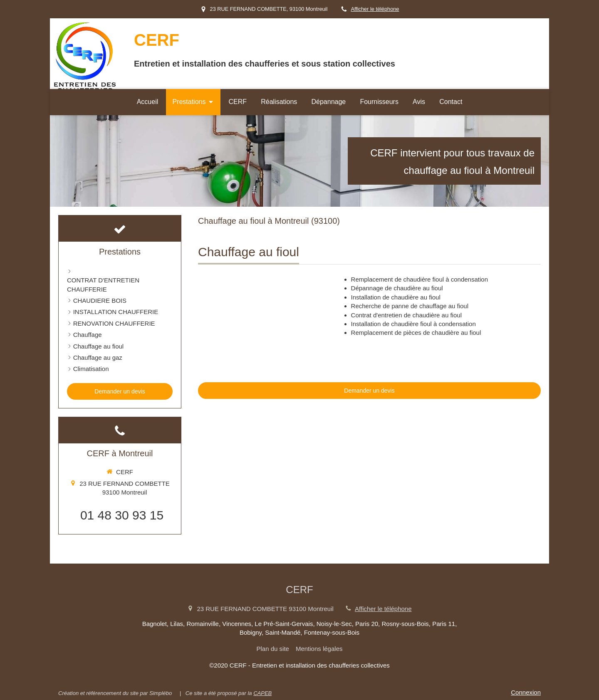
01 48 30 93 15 (122, 515)
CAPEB (262, 693)
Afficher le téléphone (375, 9)
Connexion (526, 692)
